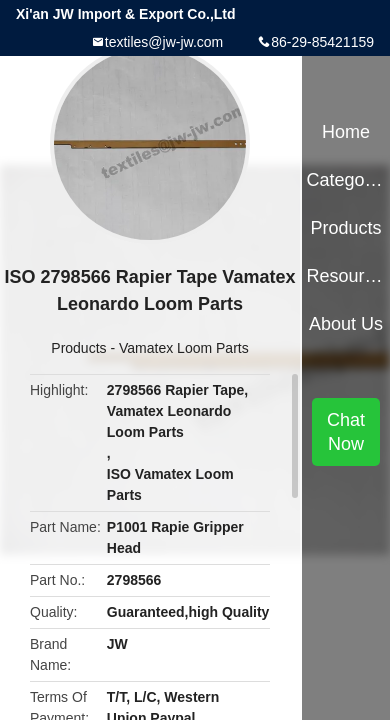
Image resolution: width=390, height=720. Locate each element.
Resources (345, 276)
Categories (345, 180)
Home (346, 132)
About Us (346, 324)
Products (78, 348)
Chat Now (346, 432)
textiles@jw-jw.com (164, 42)
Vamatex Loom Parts (184, 348)
